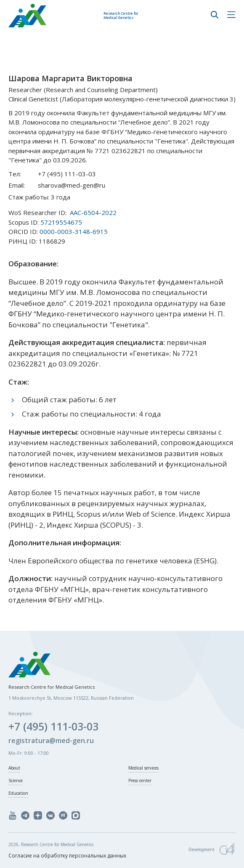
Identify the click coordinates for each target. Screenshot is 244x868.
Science (16, 780)
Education (18, 793)
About (14, 768)
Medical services (143, 768)
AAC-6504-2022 (93, 212)
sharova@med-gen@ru (72, 185)
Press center (140, 780)
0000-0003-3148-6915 (74, 231)
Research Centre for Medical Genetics (121, 15)
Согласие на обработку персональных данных (67, 856)
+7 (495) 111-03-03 (67, 174)
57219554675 (61, 222)
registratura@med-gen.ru (51, 741)
